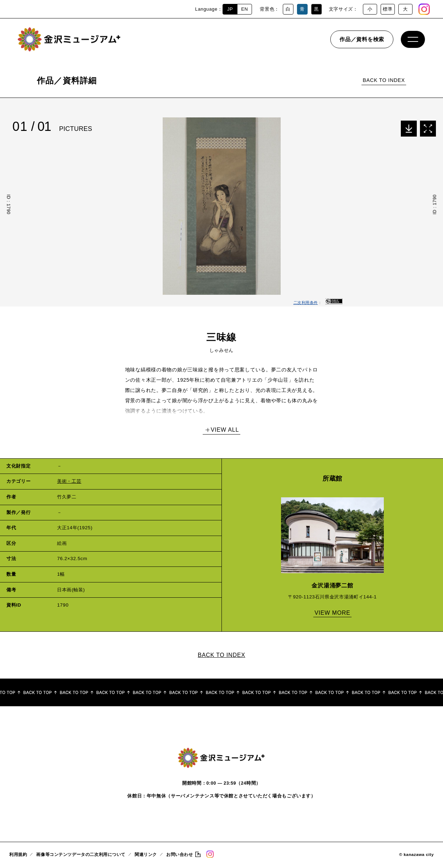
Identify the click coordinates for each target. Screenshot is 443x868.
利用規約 (18, 856)
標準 (388, 9)
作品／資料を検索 (362, 41)
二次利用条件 (306, 303)
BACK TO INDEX (384, 80)
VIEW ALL (225, 430)
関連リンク (146, 856)
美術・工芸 (69, 481)
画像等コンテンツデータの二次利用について (81, 856)
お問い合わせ (180, 856)
